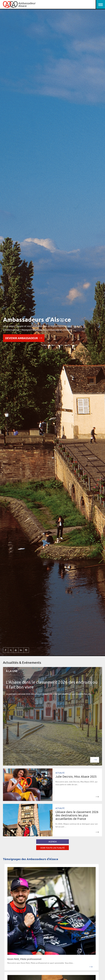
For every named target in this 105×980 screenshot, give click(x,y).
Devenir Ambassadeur (24, 338)
